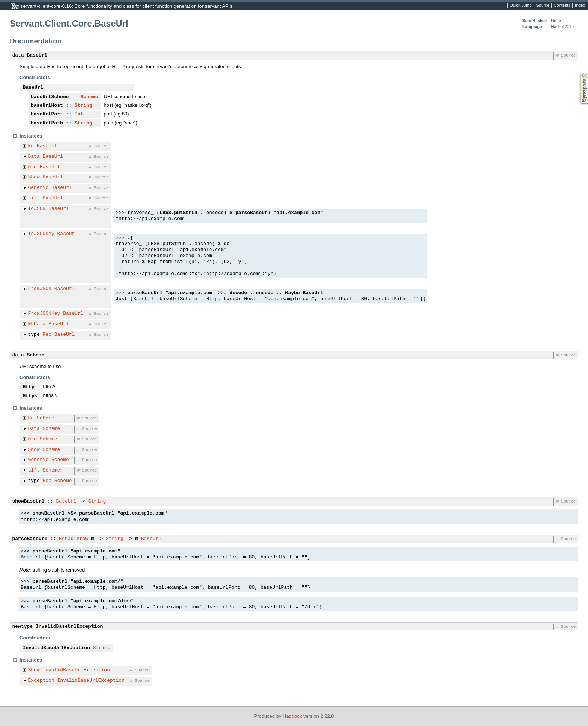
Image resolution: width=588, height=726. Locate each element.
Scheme (89, 97)
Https (30, 396)
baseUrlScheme (50, 97)
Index (580, 6)
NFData (37, 324)
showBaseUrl (28, 501)
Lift (34, 198)
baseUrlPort (47, 114)
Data (34, 157)
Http (29, 387)
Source (543, 6)
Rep (47, 335)
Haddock (292, 716)
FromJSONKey (44, 314)
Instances (31, 136)
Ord (32, 167)
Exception (41, 681)
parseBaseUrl (30, 539)
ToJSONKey (41, 234)
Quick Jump (520, 6)
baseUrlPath (47, 123)
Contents (562, 6)
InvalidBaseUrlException (69, 627)
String (83, 106)
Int (79, 114)
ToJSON (37, 209)
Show (34, 177)
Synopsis (578, 73)
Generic (38, 188)
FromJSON (40, 289)
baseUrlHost (47, 106)
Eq (31, 146)
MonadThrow (73, 539)
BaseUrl (37, 55)
